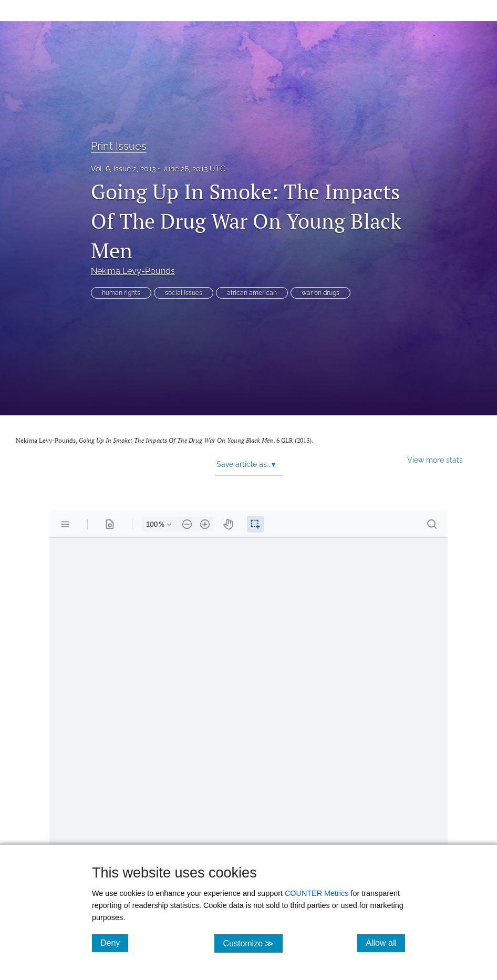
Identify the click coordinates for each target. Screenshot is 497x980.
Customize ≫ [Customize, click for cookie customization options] (252, 943)
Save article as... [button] (246, 464)
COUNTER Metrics (317, 893)
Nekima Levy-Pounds (133, 271)
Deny (114, 943)
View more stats (435, 460)
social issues (184, 293)
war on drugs (320, 293)
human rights (121, 293)
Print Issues (119, 146)
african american (252, 293)
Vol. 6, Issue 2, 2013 (123, 169)
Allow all (385, 943)
